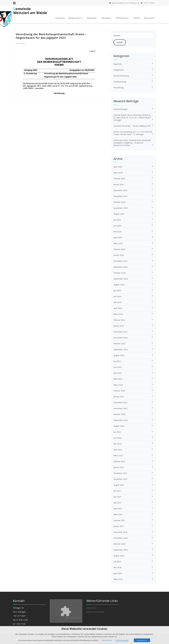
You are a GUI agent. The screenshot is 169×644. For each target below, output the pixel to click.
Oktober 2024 (120, 273)
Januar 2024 (119, 326)
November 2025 (121, 196)
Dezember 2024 (121, 261)
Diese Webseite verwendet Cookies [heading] (84, 629)
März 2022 (118, 456)
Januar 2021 (119, 526)
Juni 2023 (118, 367)
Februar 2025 (119, 249)
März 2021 (118, 514)
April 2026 (118, 167)
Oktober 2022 (120, 414)
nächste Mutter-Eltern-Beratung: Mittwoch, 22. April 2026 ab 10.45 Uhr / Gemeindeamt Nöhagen (132, 118)
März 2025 (118, 243)
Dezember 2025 (121, 190)
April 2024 (118, 308)
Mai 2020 (118, 567)
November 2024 (121, 267)
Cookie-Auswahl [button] (122, 640)
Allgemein (118, 64)
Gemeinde (92, 18)
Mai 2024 (118, 302)
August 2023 (119, 355)
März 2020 (118, 579)
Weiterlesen (107, 640)
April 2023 (118, 379)
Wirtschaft (149, 18)
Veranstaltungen (121, 109)
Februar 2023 (119, 391)
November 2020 (121, 538)
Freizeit (137, 18)
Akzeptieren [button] (142, 640)
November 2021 (121, 479)
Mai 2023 (118, 373)
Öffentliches (123, 18)
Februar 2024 (119, 320)
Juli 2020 (117, 562)
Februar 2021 (119, 520)
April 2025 (118, 238)
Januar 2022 (119, 467)
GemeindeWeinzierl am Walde (30, 11)
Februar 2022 (119, 461)
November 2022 (121, 408)
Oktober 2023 (120, 344)
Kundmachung (120, 82)
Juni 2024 (118, 296)
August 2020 (119, 556)
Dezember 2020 (121, 532)
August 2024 (119, 285)
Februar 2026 (119, 179)
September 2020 (121, 550)
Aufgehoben (119, 70)
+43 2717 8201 (148, 3)
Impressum (91, 608)
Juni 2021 (118, 497)
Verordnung (20, 43)
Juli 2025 (117, 220)
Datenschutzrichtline (95, 612)
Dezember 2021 (121, 473)
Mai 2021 (118, 503)
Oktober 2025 (120, 202)
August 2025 (119, 214)
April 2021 (118, 509)
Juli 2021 (117, 491)
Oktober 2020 (120, 544)
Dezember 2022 (121, 402)
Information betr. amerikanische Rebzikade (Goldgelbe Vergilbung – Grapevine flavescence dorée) (132, 143)
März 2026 (118, 173)
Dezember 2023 (121, 332)
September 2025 (121, 208)
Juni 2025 (118, 226)
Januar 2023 (119, 397)
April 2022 (118, 450)
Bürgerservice (76, 18)
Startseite (60, 18)
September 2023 (121, 349)
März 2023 (118, 385)
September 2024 (121, 279)
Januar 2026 (119, 184)
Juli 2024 (117, 291)
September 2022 (121, 420)
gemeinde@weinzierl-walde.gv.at (124, 3)
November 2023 (121, 338)
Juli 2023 (117, 361)
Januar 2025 (119, 255)
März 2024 (118, 314)
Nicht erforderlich (73, 618)
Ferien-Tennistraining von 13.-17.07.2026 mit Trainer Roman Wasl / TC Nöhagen (133, 133)
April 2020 (118, 573)
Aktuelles (107, 18)
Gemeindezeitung (121, 76)
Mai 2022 (118, 444)
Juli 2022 (117, 432)
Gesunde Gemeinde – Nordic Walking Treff (132, 126)
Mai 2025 (118, 232)
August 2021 (119, 485)
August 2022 (119, 426)
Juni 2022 (118, 438)
